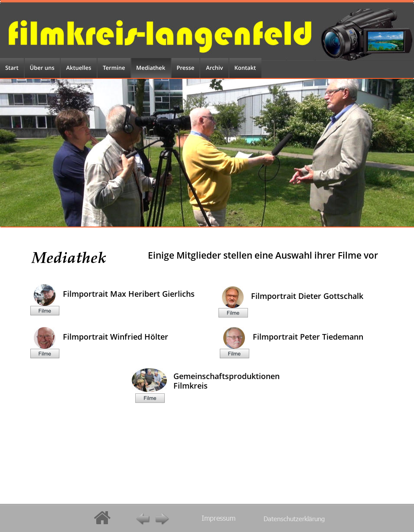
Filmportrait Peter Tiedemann (308, 337)
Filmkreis (191, 386)
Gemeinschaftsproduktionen (228, 376)
